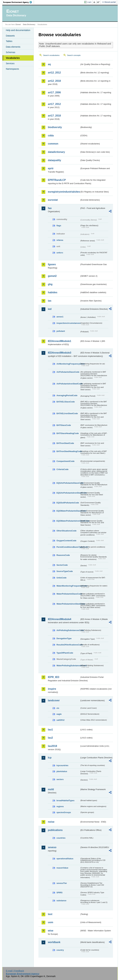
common (53, 144)
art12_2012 (54, 73)
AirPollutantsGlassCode (68, 372)
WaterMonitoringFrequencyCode (68, 586)
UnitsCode (61, 578)
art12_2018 (54, 81)
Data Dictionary (29, 24)
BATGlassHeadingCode (68, 433)
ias (50, 301)
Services (10, 63)
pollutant (61, 331)
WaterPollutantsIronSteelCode (68, 604)
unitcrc (60, 253)
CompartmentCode (65, 461)
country (60, 950)
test (50, 914)
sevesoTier (62, 883)
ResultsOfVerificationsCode (68, 645)
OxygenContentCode (66, 541)
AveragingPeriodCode (67, 395)
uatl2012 (60, 720)
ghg (50, 284)
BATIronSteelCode (65, 443)
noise (51, 822)
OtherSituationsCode (66, 531)
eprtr (51, 168)
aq (49, 64)
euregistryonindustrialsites (64, 192)
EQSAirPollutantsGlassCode (68, 483)
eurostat (53, 200)
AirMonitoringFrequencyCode (68, 364)
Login (89, 2)
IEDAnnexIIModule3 (59, 353)
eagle (59, 714)
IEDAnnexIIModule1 (59, 341)
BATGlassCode (64, 425)
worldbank (54, 942)
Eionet (18, 24)
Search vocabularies (51, 55)
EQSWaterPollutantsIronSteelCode (68, 521)
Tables (9, 41)
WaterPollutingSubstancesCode (68, 666)
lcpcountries (62, 765)
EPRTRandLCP (57, 180)
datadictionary (56, 152)
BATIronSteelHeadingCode (68, 451)
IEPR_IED (54, 677)
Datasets (10, 36)
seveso (52, 847)
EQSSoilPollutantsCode (68, 503)
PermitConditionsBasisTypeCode (68, 547)
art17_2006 (54, 92)
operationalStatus (65, 859)
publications (55, 830)
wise (51, 931)
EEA (19, 2)
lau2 (50, 738)
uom (50, 922)
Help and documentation (18, 30)
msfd (51, 789)
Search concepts (74, 55)
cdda (51, 136)
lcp (50, 758)
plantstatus (62, 771)
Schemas (10, 52)
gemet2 (52, 276)
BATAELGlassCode (66, 402)
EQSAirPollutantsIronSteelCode (68, 493)
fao (50, 208)
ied (50, 309)
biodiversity (55, 127)
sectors (60, 779)
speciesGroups (64, 812)
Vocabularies (13, 58)
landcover (54, 700)
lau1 (50, 730)
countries (61, 838)
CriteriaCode (62, 469)
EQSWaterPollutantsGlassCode (68, 511)
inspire (52, 689)
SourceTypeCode (65, 571)
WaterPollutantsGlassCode (68, 594)
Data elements (13, 47)
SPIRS (59, 893)
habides (52, 292)
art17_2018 (54, 116)
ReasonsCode (63, 555)
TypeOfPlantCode (65, 653)
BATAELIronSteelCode (67, 413)
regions (60, 806)
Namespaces (12, 69)
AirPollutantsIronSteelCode (68, 384)
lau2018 (52, 746)
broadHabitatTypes (65, 800)
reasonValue (62, 868)
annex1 (60, 317)
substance (61, 901)
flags (59, 226)
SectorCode (62, 565)
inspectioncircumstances (68, 323)
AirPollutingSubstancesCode (68, 630)
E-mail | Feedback (15, 971)
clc (58, 708)
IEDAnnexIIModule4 (59, 619)
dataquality (54, 160)
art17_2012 (54, 104)
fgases (52, 264)
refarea (60, 240)
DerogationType (64, 638)
